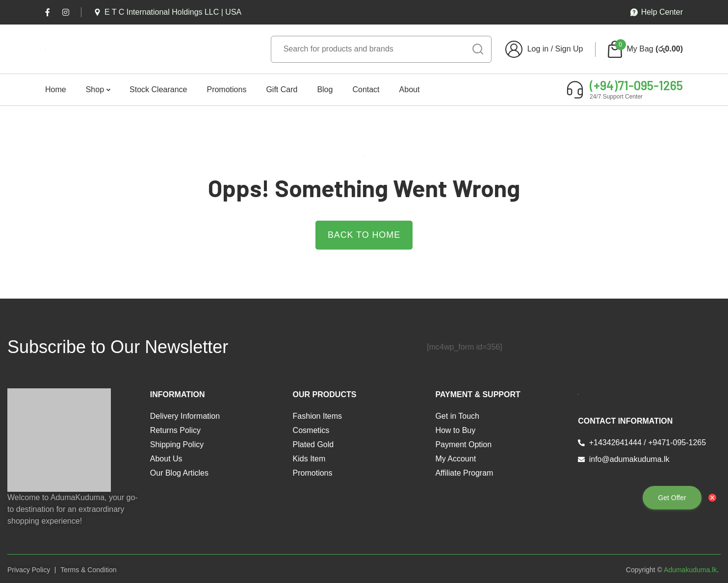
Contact (366, 89)
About (410, 89)
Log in (538, 49)
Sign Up (569, 49)
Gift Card (282, 89)
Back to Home (364, 235)
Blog (325, 89)
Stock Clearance (158, 89)
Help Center (657, 12)
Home (56, 89)
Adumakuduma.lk (690, 570)
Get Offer (672, 498)
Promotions (226, 89)
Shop (95, 89)
